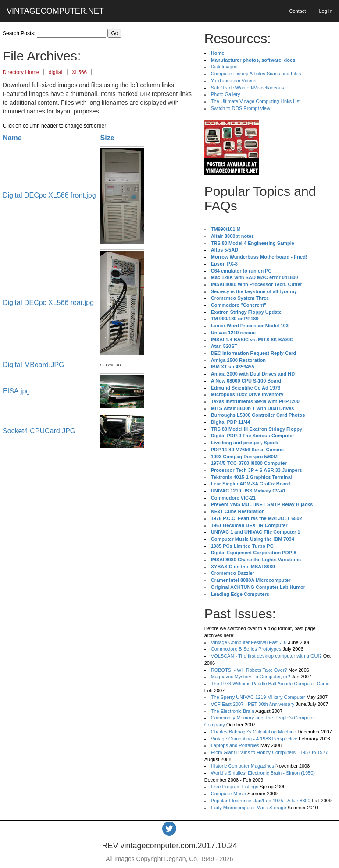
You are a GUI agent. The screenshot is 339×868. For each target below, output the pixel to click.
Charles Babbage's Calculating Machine (254, 732)
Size (107, 138)
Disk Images (224, 67)
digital (55, 72)
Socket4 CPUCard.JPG (39, 431)
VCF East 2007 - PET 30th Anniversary (253, 704)
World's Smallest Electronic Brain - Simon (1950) (263, 773)
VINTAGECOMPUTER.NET (55, 11)
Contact (297, 11)
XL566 (80, 72)
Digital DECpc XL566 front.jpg (49, 195)
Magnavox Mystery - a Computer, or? (251, 677)
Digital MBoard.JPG (34, 365)
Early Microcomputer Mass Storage (249, 808)
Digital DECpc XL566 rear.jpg (48, 303)
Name (12, 138)
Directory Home (21, 72)
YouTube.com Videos (234, 81)
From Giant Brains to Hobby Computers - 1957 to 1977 (269, 752)
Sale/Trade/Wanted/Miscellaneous (248, 88)
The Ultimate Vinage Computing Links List (256, 101)
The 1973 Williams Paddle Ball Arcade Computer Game (270, 684)
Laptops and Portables (235, 745)
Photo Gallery (226, 94)
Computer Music (228, 794)
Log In (326, 11)
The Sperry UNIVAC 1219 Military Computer (258, 697)
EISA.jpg (16, 391)
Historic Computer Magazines (243, 766)
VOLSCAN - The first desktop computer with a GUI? (266, 656)
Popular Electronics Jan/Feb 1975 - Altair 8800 (261, 801)
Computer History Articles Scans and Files (256, 74)
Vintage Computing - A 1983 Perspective (254, 739)
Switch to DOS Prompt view (241, 108)
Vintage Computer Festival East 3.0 (249, 642)
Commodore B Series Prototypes (246, 649)
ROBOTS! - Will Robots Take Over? (249, 670)
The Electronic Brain (233, 711)
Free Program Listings (235, 787)
